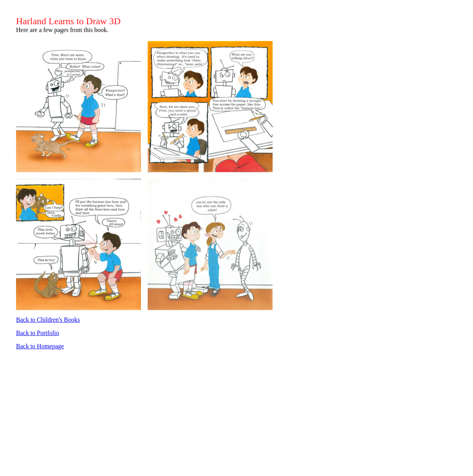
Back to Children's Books (48, 320)
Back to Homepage (40, 346)
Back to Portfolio (37, 333)
